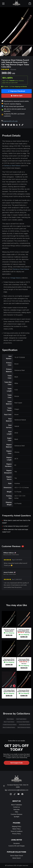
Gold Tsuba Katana (21, 719)
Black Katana (10, 719)
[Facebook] (22, 794)
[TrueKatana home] (17, 3)
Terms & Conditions (16, 831)
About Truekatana (16, 805)
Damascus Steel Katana (12, 166)
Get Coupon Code (16, 763)
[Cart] (30, 3)
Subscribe (16, 809)
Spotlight (17, 817)
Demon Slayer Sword (17, 856)
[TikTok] (15, 794)
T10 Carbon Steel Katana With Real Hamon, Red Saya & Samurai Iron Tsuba (9, 691)
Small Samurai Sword (25, 725)
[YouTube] (18, 794)
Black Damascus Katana (24, 727)
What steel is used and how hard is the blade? (16, 522)
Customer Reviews (16, 814)
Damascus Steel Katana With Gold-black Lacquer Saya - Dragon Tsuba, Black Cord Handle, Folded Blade (24, 660)
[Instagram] (11, 794)
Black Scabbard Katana (9, 727)
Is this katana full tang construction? (16, 526)
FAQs (17, 812)
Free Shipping (9, 633)
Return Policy (16, 829)
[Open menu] (3, 3)
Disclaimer (17, 843)
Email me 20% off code (10, 121)
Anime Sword (16, 858)
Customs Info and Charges (17, 846)
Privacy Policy (16, 834)
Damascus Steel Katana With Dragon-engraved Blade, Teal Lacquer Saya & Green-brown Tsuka (9, 630)
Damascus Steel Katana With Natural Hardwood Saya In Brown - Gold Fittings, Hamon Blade (24, 630)
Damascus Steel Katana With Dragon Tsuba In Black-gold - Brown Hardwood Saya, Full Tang (24, 691)
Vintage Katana (15, 278)
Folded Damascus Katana (10, 725)
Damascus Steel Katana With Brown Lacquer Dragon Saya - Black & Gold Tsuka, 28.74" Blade (9, 660)
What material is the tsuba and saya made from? (15, 531)
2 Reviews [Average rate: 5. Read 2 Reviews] (13, 70)
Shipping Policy (17, 826)
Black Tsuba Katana (9, 722)
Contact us (16, 807)
